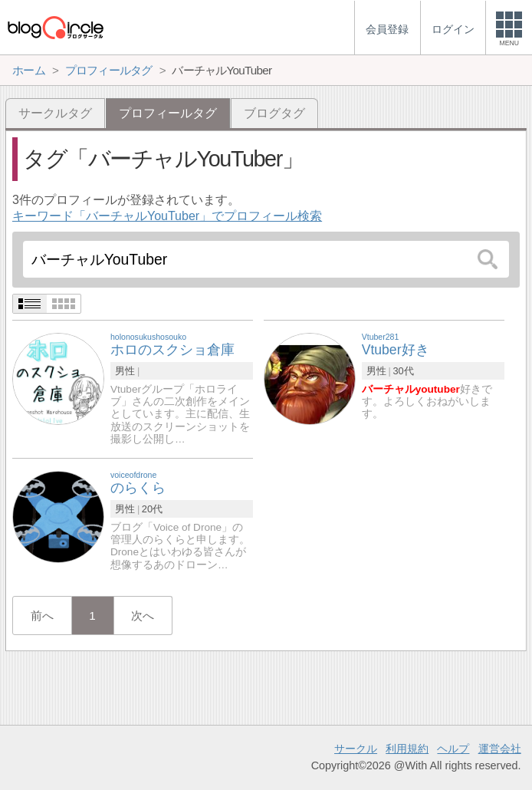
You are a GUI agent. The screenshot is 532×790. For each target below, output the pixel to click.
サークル (356, 749)
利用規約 (407, 749)
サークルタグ (55, 113)
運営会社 (500, 749)
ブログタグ (274, 113)
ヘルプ (453, 749)
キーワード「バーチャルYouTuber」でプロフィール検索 (167, 216)
